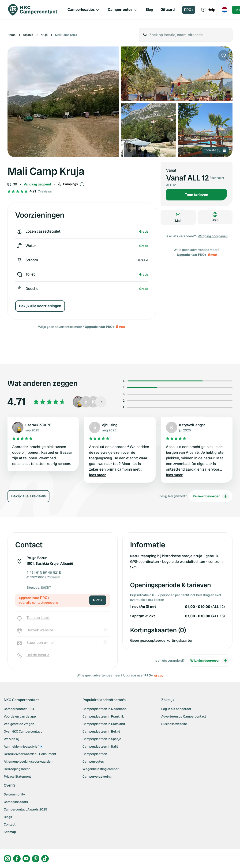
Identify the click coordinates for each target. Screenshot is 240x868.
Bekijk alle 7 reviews (28, 496)
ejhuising (110, 425)
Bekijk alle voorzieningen (40, 306)
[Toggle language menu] (225, 10)
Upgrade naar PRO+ (99, 327)
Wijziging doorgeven (213, 236)
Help (208, 10)
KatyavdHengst (192, 425)
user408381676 (38, 425)
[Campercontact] (36, 10)
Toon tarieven (197, 195)
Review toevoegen (211, 496)
